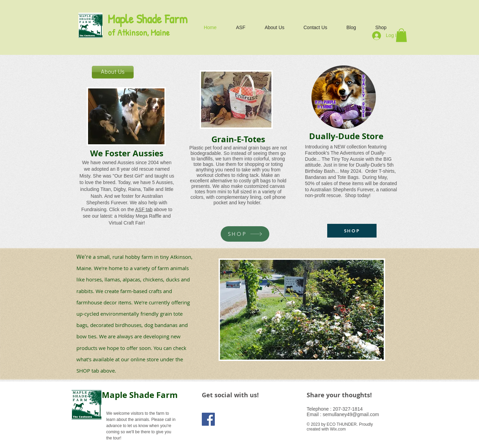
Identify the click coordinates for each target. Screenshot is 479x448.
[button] (401, 35)
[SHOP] (245, 234)
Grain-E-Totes (238, 139)
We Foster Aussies (127, 153)
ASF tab (144, 209)
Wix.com (338, 429)
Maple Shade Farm (140, 395)
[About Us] (113, 72)
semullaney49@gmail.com (351, 414)
